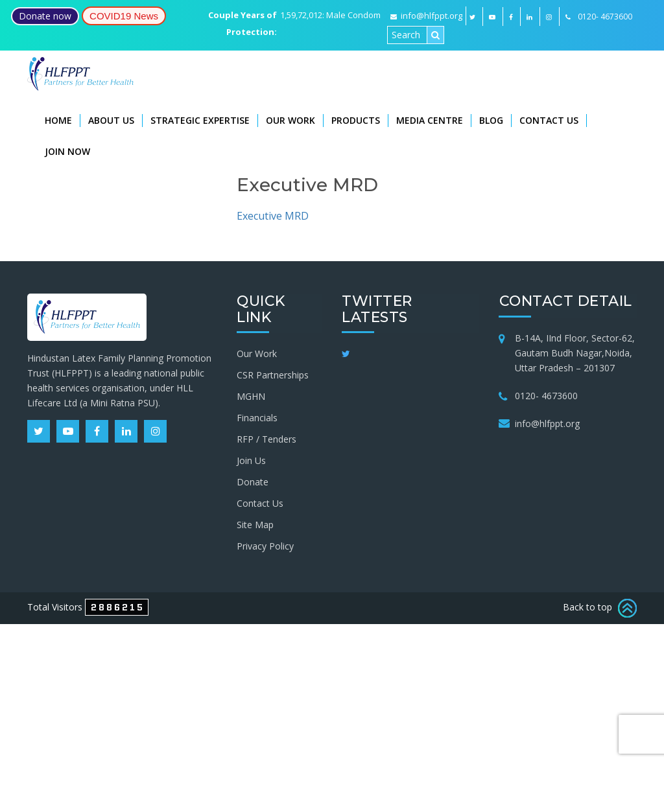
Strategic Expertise (200, 120)
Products (356, 120)
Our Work (290, 120)
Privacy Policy (265, 545)
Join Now (67, 151)
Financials (257, 417)
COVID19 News (124, 16)
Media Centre (430, 120)
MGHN (251, 396)
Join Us (251, 460)
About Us (111, 120)
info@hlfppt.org (426, 16)
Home (58, 120)
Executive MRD (273, 216)
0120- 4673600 (546, 395)
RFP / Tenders (267, 438)
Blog (491, 120)
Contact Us (549, 120)
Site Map (255, 524)
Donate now (45, 16)
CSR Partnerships (273, 374)
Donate (253, 481)
